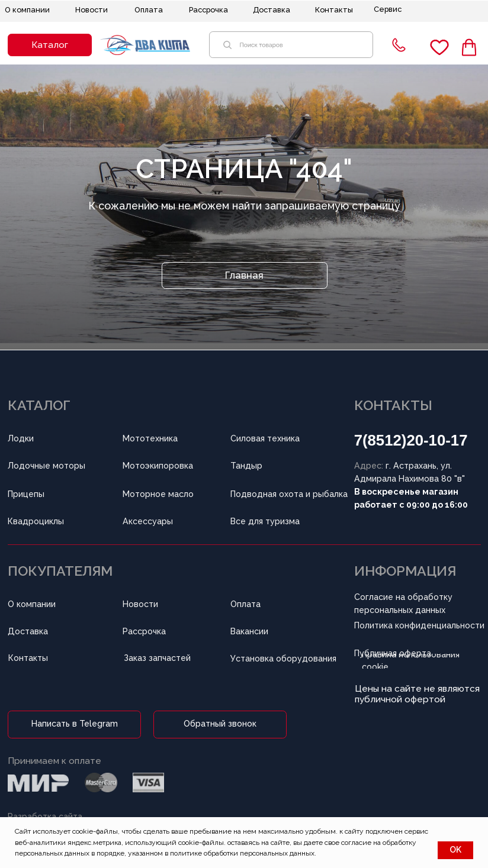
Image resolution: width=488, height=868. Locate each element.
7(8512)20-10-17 (411, 440)
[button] (50, 45)
